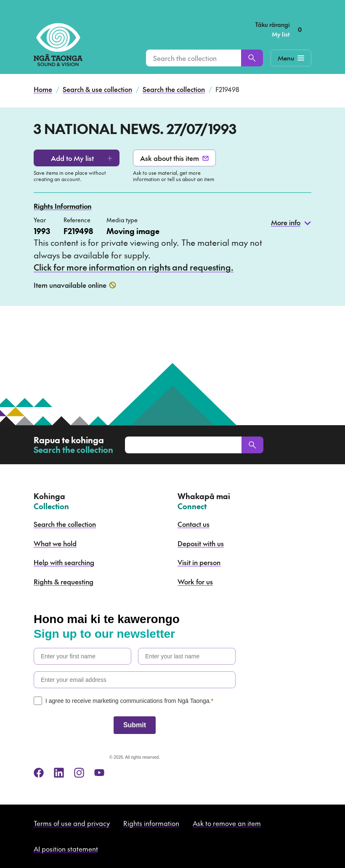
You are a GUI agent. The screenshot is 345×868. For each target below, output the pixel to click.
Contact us (194, 524)
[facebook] (39, 773)
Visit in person (199, 562)
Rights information (151, 823)
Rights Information (62, 206)
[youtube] (99, 773)
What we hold (55, 543)
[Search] (252, 58)
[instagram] (79, 773)
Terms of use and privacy (72, 823)
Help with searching (64, 562)
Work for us (195, 581)
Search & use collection (97, 89)
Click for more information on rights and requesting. (134, 267)
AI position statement (66, 849)
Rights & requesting (64, 581)
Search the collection (174, 89)
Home (43, 89)
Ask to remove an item (227, 823)
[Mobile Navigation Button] (291, 58)
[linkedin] (59, 773)
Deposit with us (201, 543)
